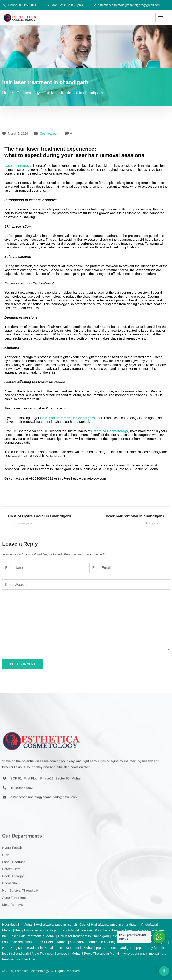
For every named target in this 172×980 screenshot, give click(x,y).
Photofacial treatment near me (117, 930)
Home (8, 93)
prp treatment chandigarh (115, 948)
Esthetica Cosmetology (110, 431)
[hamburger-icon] (160, 18)
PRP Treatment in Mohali (75, 948)
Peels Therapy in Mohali (102, 953)
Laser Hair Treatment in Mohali (32, 936)
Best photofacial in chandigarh (37, 930)
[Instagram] (166, 962)
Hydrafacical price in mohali (56, 924)
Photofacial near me (77, 930)
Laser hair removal (18, 166)
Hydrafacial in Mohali (18, 924)
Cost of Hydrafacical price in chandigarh (109, 924)
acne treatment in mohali (141, 953)
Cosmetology (49, 134)
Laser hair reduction (17, 942)
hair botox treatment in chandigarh (95, 942)
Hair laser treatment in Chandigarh (67, 418)
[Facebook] (153, 962)
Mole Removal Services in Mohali (57, 953)
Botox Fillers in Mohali (51, 942)
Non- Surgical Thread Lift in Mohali (28, 948)
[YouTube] (160, 962)
